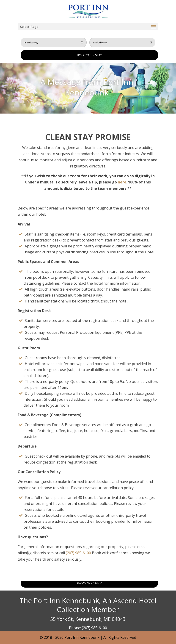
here (122, 182)
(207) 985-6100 (78, 553)
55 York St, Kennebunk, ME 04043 (88, 619)
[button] (154, 27)
